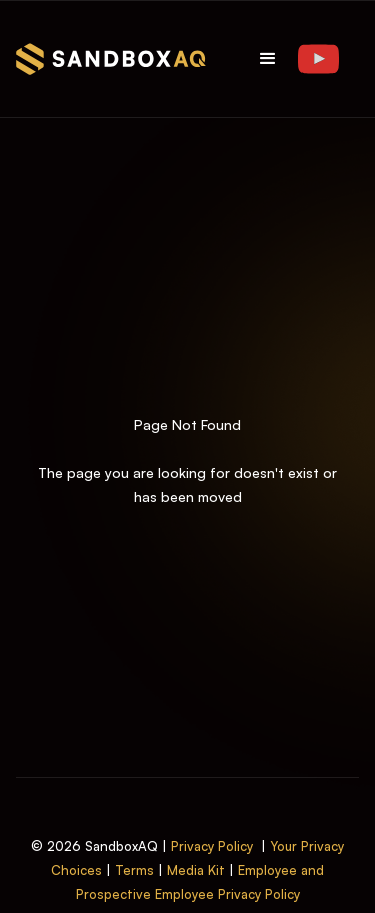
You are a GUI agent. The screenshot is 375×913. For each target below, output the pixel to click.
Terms (134, 870)
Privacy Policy (212, 846)
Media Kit (196, 870)
